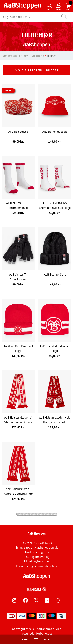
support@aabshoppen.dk (41, 548)
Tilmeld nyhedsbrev (36, 561)
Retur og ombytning (36, 557)
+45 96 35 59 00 (42, 543)
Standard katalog (11, 56)
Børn (26, 56)
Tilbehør (51, 56)
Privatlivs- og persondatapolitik (37, 566)
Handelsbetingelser (36, 552)
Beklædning (38, 56)
